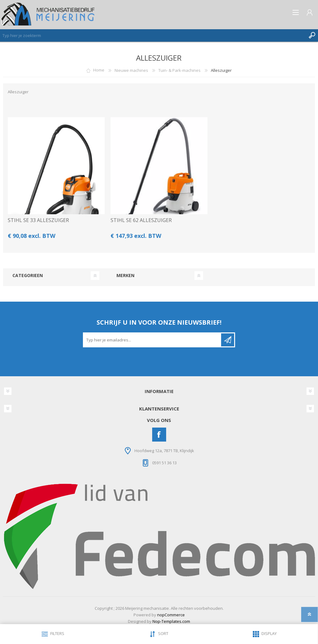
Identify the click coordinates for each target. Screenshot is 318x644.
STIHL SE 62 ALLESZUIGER (141, 220)
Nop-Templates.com (171, 621)
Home (99, 70)
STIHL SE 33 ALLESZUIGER (38, 220)
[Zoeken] (153, 35)
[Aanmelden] (152, 340)
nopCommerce (171, 615)
